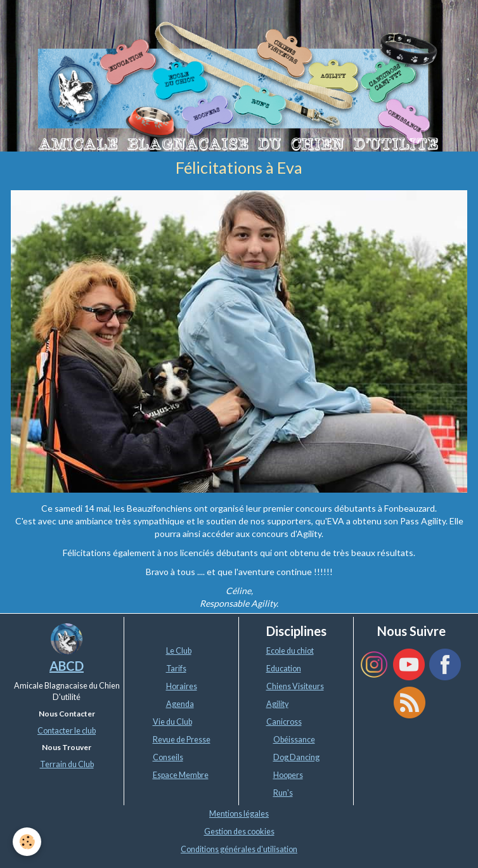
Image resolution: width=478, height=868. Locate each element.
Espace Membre (181, 775)
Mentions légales (239, 814)
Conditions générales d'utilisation (239, 849)
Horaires (182, 686)
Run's (283, 793)
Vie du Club (172, 722)
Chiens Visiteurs (295, 686)
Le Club (179, 651)
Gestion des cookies (239, 832)
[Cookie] (27, 842)
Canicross (284, 722)
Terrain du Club (67, 764)
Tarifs (176, 669)
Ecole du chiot (290, 651)
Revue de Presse (182, 740)
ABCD (67, 666)
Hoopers (288, 775)
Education (284, 669)
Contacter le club (67, 731)
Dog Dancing (296, 757)
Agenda (180, 704)
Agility (277, 704)
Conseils (168, 757)
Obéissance (294, 740)
